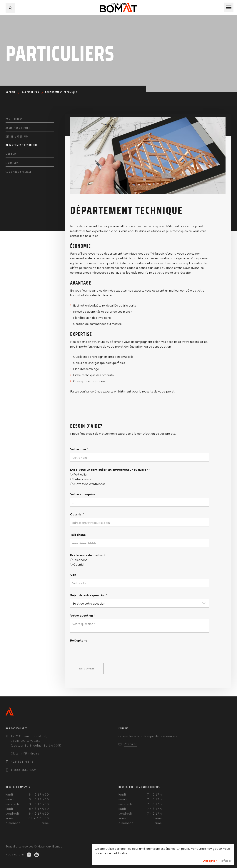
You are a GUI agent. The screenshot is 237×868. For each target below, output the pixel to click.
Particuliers (30, 92)
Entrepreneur (82, 479)
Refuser (226, 861)
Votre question (83, 615)
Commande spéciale (19, 172)
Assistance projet (18, 128)
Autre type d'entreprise (89, 484)
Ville (73, 575)
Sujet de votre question (89, 595)
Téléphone (78, 535)
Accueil (11, 92)
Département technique (61, 92)
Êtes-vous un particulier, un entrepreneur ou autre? (110, 470)
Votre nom (79, 449)
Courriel (77, 514)
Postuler (130, 744)
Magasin (11, 154)
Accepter (210, 861)
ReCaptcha (79, 640)
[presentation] (98, 650)
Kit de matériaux (17, 137)
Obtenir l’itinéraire (25, 753)
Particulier (80, 474)
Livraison (12, 163)
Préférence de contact (88, 555)
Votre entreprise (83, 494)
